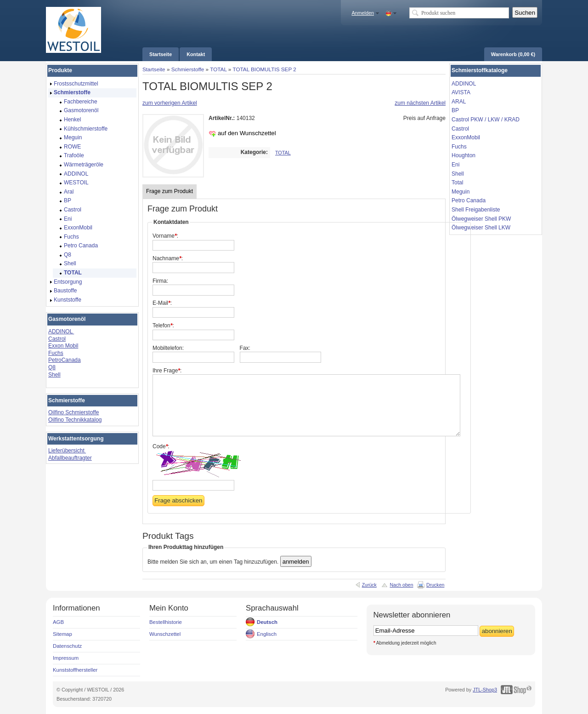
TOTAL (218, 69)
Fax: (245, 348)
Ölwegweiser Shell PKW (481, 219)
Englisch (267, 634)
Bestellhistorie (166, 622)
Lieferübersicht (67, 451)
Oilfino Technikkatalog (75, 420)
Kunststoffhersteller (75, 670)
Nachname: (168, 258)
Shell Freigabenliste (476, 210)
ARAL (459, 102)
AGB (58, 622)
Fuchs (56, 353)
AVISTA (461, 92)
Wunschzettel (165, 634)
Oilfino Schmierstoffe (74, 412)
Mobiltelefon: (168, 348)
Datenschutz (67, 646)
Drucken (435, 585)
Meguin (461, 192)
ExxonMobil (466, 137)
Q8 (52, 367)
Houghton (464, 155)
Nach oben (401, 585)
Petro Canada (469, 200)
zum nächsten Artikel (420, 103)
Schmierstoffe (188, 69)
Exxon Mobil (63, 346)
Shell (54, 375)
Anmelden (363, 13)
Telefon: (163, 326)
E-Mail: (162, 303)
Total (457, 183)
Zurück (369, 585)
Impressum (66, 658)
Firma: (160, 281)
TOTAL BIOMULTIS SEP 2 (264, 69)
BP (455, 110)
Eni (455, 165)
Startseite (154, 69)
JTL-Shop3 (485, 690)
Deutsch (267, 622)
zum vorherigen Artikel (170, 103)
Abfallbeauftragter (70, 458)
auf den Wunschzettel (247, 133)
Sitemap (62, 634)
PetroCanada (65, 360)
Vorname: (165, 236)
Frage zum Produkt (170, 191)
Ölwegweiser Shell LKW (481, 228)
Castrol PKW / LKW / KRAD (486, 120)
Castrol (57, 339)
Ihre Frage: (167, 371)
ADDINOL (61, 331)
